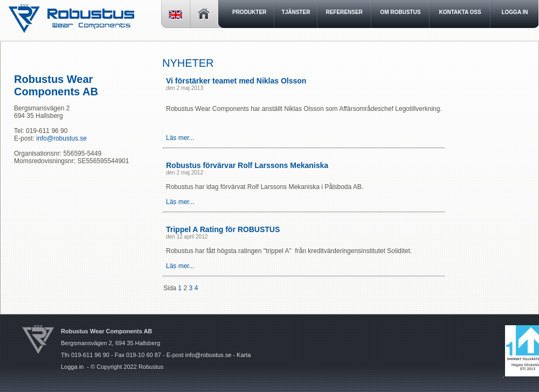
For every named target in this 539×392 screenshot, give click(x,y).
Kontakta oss (460, 12)
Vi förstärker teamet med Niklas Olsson (236, 81)
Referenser (344, 12)
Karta (244, 355)
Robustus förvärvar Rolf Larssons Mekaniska (247, 165)
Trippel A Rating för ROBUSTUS (223, 229)
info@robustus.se (61, 138)
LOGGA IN (514, 12)
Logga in (72, 367)
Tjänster (296, 12)
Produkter (249, 12)
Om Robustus (400, 12)
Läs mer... (180, 138)
